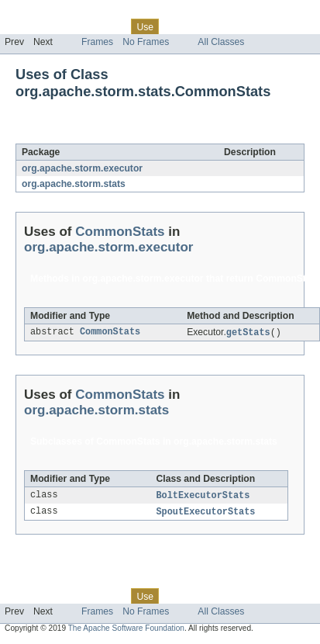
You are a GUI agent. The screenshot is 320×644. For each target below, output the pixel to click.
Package (72, 26)
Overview (24, 26)
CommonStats (138, 135)
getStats (248, 333)
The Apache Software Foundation (126, 630)
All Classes (221, 42)
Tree (177, 26)
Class (111, 26)
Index (265, 26)
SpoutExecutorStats (206, 514)
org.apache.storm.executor (82, 168)
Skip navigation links (43, 13)
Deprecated (220, 26)
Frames (97, 42)
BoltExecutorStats (203, 497)
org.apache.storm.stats (74, 184)
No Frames (146, 42)
